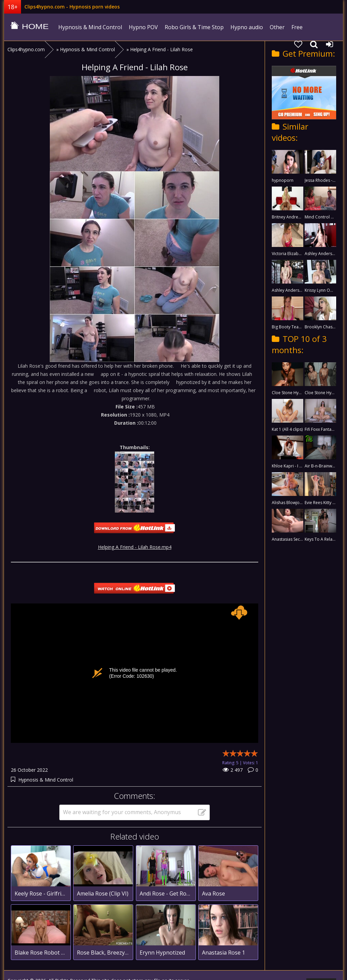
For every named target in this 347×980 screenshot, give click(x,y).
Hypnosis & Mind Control (90, 27)
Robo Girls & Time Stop (194, 27)
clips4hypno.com (29, 27)
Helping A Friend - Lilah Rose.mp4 (135, 547)
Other (277, 27)
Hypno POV (143, 27)
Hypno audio (247, 27)
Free (297, 27)
